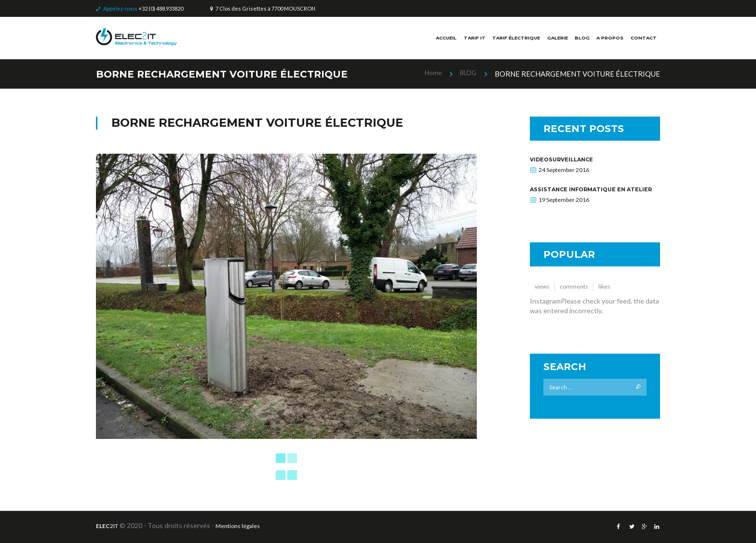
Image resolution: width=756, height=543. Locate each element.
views (543, 294)
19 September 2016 (564, 206)
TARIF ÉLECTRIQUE (493, 40)
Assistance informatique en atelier (584, 192)
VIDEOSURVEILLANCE (565, 159)
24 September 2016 (564, 170)
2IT (109, 525)
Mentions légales (246, 525)
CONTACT (641, 40)
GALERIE (542, 40)
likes (611, 294)
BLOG (572, 40)
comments (578, 294)
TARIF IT (445, 40)
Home (429, 73)
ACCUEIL (411, 40)
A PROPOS (603, 40)
